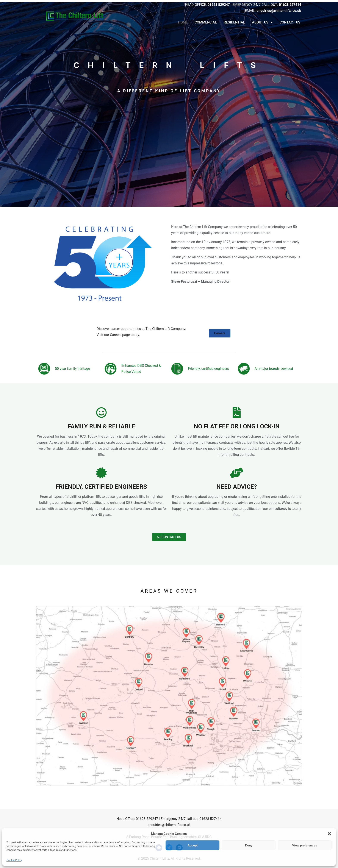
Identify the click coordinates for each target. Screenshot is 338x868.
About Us (262, 22)
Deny (249, 845)
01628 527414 (210, 819)
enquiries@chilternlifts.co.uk (169, 825)
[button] (329, 834)
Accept (193, 845)
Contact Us (290, 22)
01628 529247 (147, 819)
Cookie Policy (14, 860)
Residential (234, 22)
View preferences (305, 845)
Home (183, 22)
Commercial (206, 22)
